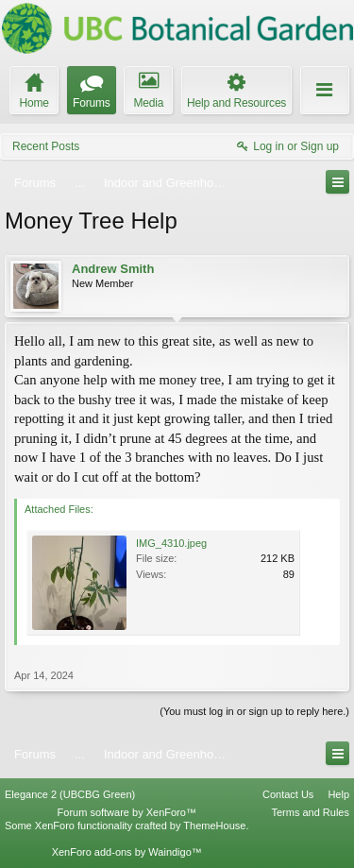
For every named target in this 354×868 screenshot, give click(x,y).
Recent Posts (46, 146)
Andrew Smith (113, 269)
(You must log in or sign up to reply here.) (254, 711)
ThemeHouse (214, 825)
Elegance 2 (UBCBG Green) (70, 794)
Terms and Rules (310, 812)
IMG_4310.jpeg (171, 543)
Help (338, 794)
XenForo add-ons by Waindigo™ (127, 852)
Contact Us (288, 794)
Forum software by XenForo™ (127, 812)
